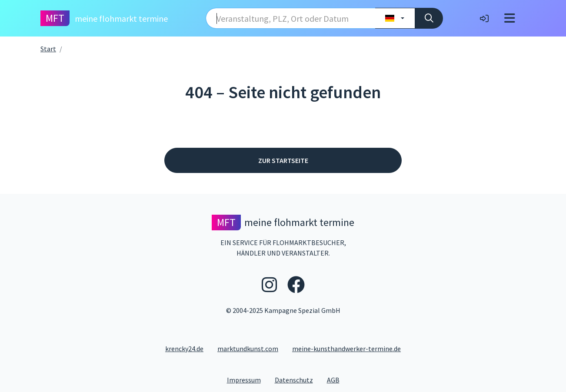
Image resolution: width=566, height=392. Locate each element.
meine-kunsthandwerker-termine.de (346, 349)
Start (48, 49)
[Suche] (429, 18)
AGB (337, 379)
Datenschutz (297, 379)
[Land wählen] (395, 18)
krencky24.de (184, 349)
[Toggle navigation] (510, 18)
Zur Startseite (283, 160)
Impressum (247, 379)
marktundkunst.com (248, 349)
